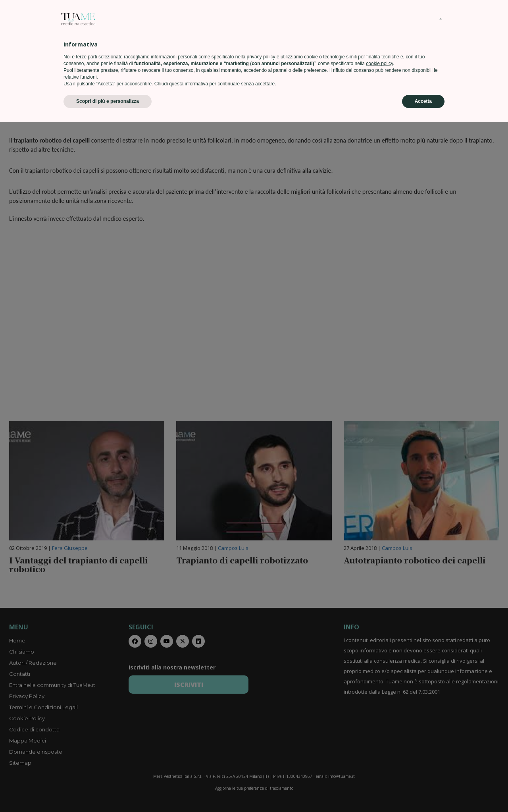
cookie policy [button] (379, 753)
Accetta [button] (423, 791)
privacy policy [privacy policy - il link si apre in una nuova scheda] (261, 746)
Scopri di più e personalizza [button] (108, 791)
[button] (441, 709)
